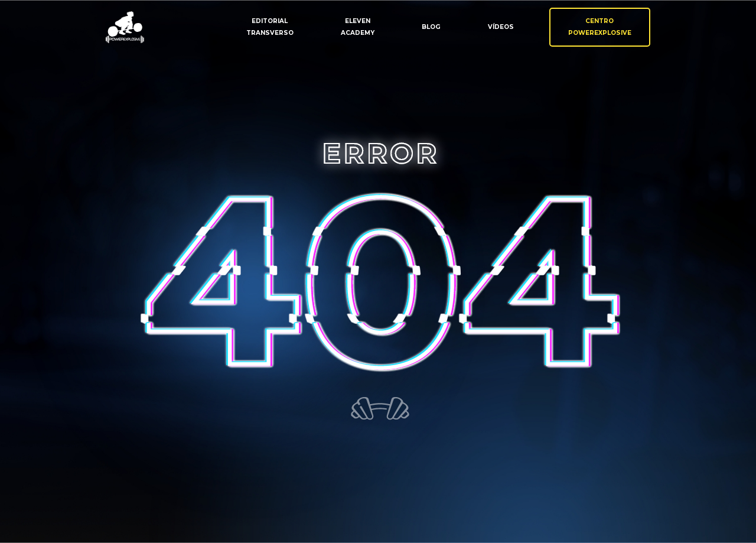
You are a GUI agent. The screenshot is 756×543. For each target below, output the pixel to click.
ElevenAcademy (358, 27)
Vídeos (501, 27)
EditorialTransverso (270, 27)
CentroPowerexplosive (600, 27)
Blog (431, 27)
